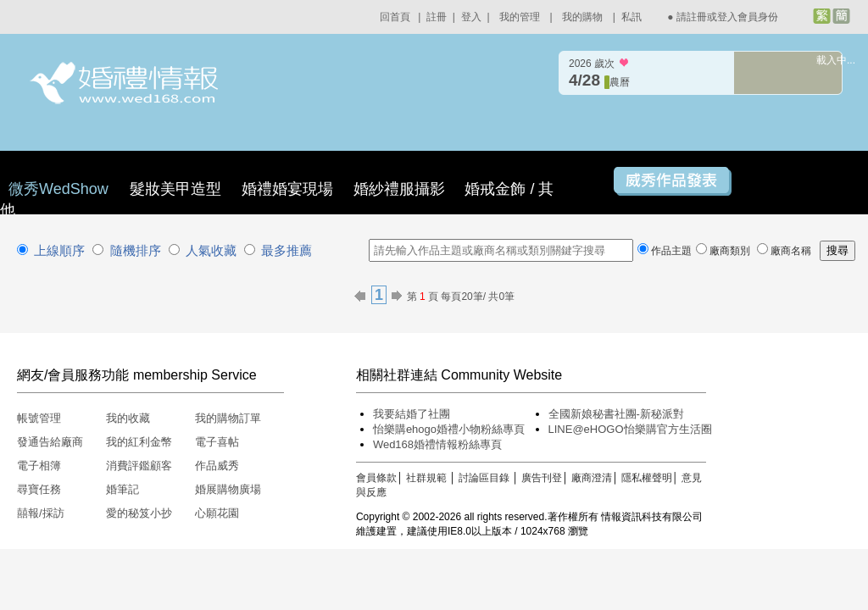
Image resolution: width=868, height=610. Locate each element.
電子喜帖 (217, 442)
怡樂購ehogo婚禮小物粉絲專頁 (449, 429)
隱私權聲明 (647, 478)
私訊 (632, 17)
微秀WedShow (61, 189)
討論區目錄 (484, 478)
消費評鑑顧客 (139, 466)
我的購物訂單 (228, 418)
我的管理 (520, 17)
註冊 (437, 17)
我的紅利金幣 (139, 442)
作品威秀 (217, 466)
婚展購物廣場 (228, 489)
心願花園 (217, 513)
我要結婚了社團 (412, 414)
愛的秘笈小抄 (139, 513)
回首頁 (395, 17)
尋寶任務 (39, 489)
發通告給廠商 (50, 442)
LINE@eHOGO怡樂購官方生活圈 (630, 429)
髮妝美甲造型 (175, 189)
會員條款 (376, 478)
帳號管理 (39, 418)
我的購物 (582, 17)
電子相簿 (39, 466)
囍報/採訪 (41, 513)
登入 (471, 17)
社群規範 (426, 478)
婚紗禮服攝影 (399, 189)
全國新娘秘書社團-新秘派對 (616, 414)
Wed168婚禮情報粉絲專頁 (437, 444)
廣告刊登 (542, 478)
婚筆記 (122, 489)
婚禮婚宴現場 (287, 189)
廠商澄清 (592, 478)
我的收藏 (128, 418)
